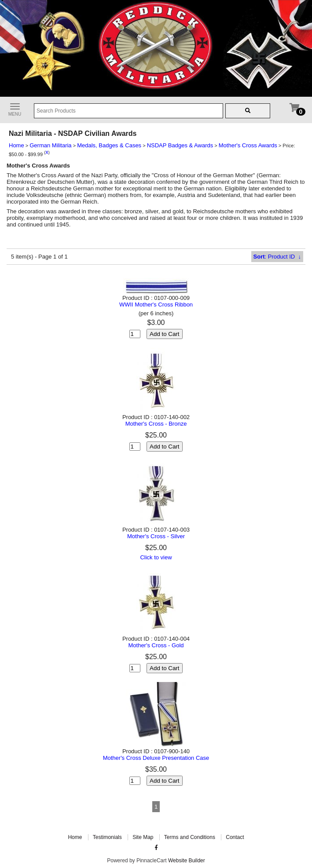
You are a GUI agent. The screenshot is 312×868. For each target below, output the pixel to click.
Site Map (143, 837)
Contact (235, 837)
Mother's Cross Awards (248, 145)
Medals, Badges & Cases (109, 145)
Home (17, 145)
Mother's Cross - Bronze (156, 424)
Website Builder (187, 861)
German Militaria (50, 145)
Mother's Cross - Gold (156, 645)
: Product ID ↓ (277, 257)
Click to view (156, 557)
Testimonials (107, 837)
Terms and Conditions (190, 837)
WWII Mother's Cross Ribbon (156, 305)
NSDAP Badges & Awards (180, 145)
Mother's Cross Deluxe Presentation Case (156, 758)
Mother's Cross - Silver (156, 536)
